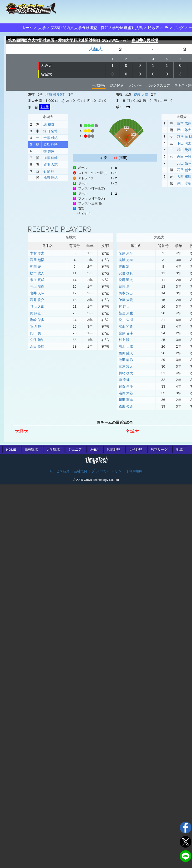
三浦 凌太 (126, 366)
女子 (136, 450)
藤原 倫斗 (126, 333)
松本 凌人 (37, 273)
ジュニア (75, 450)
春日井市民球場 (145, 40)
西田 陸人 (126, 353)
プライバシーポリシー (108, 471)
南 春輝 (124, 380)
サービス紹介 (60, 471)
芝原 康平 (126, 253)
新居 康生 (126, 313)
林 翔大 (124, 306)
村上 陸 (124, 340)
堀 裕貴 (49, 124)
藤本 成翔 (184, 123)
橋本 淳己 (126, 293)
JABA (94, 450)
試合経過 (117, 85)
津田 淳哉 (184, 183)
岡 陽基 (35, 313)
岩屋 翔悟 (37, 260)
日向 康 (124, 286)
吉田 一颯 (184, 157)
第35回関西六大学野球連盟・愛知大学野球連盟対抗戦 (97, 28)
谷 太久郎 (37, 306)
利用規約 (136, 471)
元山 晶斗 (184, 163)
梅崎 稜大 (126, 373)
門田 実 (35, 333)
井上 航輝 (37, 286)
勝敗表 (154, 28)
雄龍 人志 (51, 164)
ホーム (27, 28)
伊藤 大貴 (141, 94)
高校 (31, 450)
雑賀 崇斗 (126, 386)
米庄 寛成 (37, 280)
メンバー (135, 85)
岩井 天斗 (37, 293)
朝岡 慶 (35, 266)
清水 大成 (126, 346)
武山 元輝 (184, 150)
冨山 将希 (126, 326)
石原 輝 (49, 171)
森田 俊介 (126, 406)
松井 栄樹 (126, 320)
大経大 (96, 49)
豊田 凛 (124, 266)
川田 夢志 (126, 400)
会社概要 (81, 471)
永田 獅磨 (37, 346)
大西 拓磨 (184, 177)
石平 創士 (184, 170)
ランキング (174, 28)
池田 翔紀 (51, 178)
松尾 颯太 (126, 280)
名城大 (46, 74)
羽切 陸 (35, 326)
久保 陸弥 (37, 340)
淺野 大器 (126, 393)
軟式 (114, 450)
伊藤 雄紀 (51, 138)
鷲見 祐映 (51, 144)
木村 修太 (37, 253)
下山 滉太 (184, 143)
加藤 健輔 (51, 158)
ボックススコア (158, 85)
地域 (179, 450)
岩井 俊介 (37, 300)
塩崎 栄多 (37, 320)
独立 (159, 450)
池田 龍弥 (126, 360)
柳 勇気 (49, 151)
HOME (11, 450)
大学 (42, 28)
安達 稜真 (126, 273)
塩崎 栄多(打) (56, 94)
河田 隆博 (51, 131)
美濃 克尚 (126, 260)
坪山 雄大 (184, 130)
